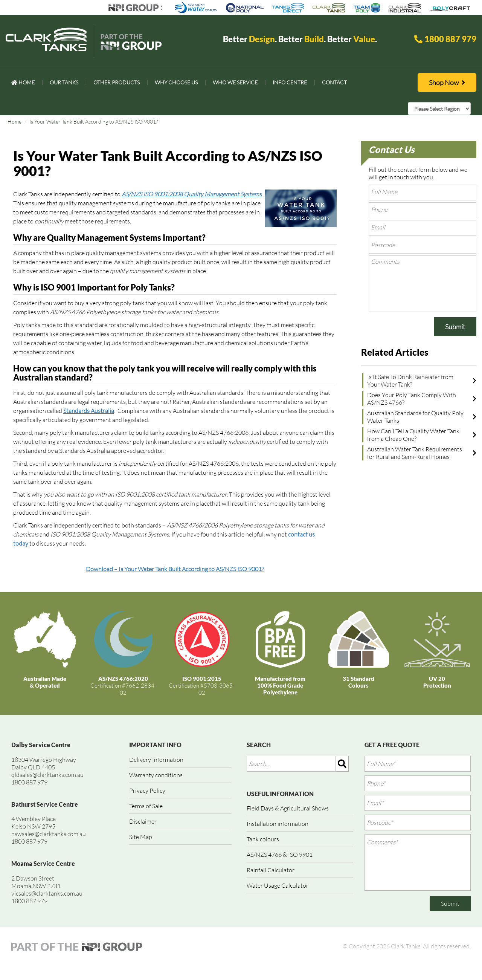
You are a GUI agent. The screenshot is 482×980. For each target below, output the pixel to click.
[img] (342, 764)
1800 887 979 (450, 39)
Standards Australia (89, 411)
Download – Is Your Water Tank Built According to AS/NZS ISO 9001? (175, 569)
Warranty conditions (156, 775)
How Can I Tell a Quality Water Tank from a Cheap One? (413, 435)
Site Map (141, 837)
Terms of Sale (146, 806)
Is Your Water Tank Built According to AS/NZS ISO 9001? (94, 122)
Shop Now (447, 83)
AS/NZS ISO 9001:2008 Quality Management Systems (192, 194)
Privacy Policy (147, 790)
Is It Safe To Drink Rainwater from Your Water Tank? (410, 381)
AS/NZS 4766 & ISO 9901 (280, 855)
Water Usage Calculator (278, 885)
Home (14, 122)
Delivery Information (156, 760)
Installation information (278, 824)
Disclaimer (143, 821)
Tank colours (263, 839)
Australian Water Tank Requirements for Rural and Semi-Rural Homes (415, 453)
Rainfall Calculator (271, 870)
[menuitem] (23, 83)
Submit (455, 327)
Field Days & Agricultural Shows (288, 808)
